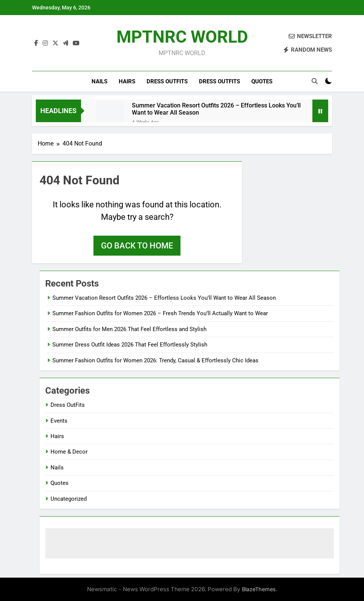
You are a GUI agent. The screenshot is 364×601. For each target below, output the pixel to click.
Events (59, 421)
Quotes (262, 81)
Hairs (127, 81)
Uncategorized (69, 499)
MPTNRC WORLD (182, 37)
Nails (99, 81)
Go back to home (137, 246)
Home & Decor (69, 452)
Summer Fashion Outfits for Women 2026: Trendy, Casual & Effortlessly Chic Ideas (155, 360)
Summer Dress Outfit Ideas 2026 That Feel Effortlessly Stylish (130, 345)
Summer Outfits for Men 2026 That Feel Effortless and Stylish (129, 329)
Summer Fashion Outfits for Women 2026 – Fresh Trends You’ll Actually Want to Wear (160, 313)
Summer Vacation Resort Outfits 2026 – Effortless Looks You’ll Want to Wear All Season (216, 109)
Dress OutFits (167, 81)
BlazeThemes (259, 589)
